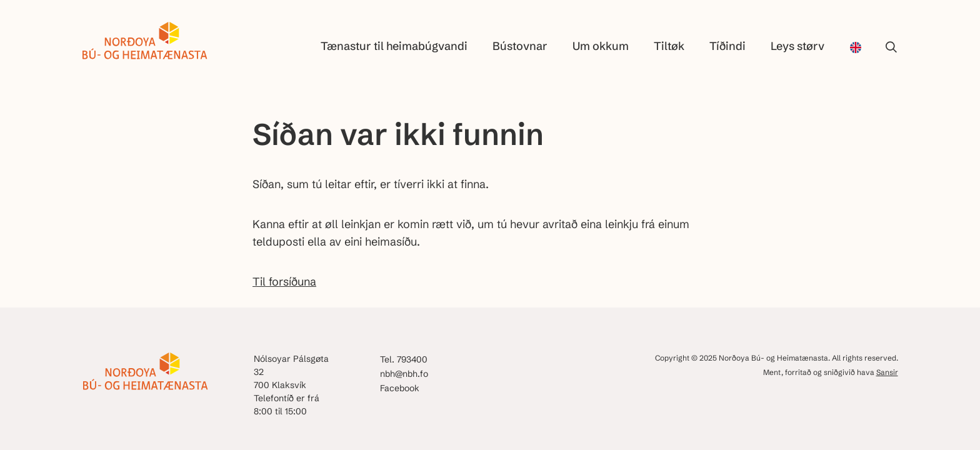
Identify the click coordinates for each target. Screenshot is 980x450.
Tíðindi (727, 46)
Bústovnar (520, 46)
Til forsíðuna (284, 282)
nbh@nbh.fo (404, 374)
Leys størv (797, 46)
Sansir (887, 372)
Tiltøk (669, 46)
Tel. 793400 (404, 359)
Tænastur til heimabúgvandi (394, 46)
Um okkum (601, 46)
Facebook (400, 388)
